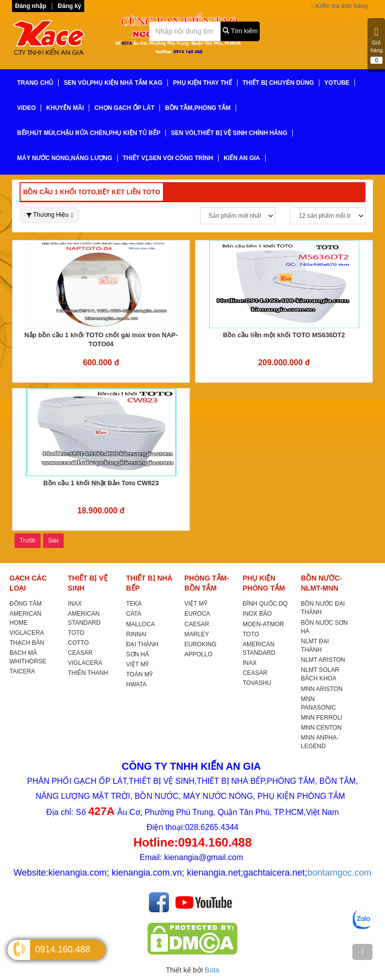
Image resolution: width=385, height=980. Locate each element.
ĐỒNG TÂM (26, 604)
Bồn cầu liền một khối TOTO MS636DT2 (284, 335)
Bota (212, 970)
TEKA (134, 604)
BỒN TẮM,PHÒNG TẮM (198, 108)
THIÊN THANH (88, 673)
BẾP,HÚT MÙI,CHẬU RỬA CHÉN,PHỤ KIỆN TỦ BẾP (89, 133)
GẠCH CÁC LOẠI (28, 583)
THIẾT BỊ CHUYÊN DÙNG (278, 83)
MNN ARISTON (322, 689)
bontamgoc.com (339, 873)
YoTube (337, 83)
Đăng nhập (31, 6)
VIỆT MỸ (138, 664)
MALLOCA (141, 624)
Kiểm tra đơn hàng (340, 6)
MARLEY (197, 634)
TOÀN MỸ (140, 674)
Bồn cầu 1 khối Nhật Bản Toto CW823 (101, 483)
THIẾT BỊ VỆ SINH (87, 583)
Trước (28, 540)
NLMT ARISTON (323, 660)
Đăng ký (69, 6)
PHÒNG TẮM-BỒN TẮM (207, 583)
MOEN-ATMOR (263, 624)
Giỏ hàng (376, 45)
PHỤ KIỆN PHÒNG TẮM (264, 583)
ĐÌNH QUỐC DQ (265, 604)
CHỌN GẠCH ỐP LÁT (124, 108)
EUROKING (201, 644)
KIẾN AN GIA (242, 158)
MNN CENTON (321, 728)
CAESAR (197, 624)
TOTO (76, 633)
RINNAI (137, 634)
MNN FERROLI (322, 718)
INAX (75, 604)
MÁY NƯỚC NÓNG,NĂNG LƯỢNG (65, 158)
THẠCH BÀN (27, 643)
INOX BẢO (257, 614)
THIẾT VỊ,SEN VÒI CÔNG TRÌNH (168, 158)
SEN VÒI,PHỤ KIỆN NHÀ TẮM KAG (113, 83)
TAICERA (22, 671)
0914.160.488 (63, 949)
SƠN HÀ (138, 654)
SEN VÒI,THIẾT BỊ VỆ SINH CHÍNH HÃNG (229, 133)
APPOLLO (199, 654)
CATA (134, 614)
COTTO (78, 643)
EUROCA (197, 614)
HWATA (137, 684)
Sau (53, 540)
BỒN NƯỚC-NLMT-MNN (321, 583)
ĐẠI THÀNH (142, 644)
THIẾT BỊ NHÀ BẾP (149, 583)
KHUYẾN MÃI (65, 108)
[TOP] (362, 952)
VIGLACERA (27, 633)
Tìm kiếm (240, 31)
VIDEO (26, 108)
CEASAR (80, 653)
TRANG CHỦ (35, 83)
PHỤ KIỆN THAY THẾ (203, 83)
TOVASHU (257, 683)
